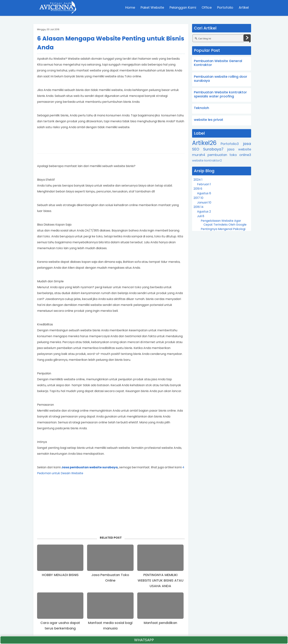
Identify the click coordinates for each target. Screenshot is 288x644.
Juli (201, 216)
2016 (199, 207)
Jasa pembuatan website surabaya (89, 467)
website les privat (209, 120)
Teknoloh (201, 108)
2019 (198, 189)
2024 (198, 180)
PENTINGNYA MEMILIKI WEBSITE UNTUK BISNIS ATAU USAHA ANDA (161, 580)
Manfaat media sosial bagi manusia (110, 625)
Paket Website (152, 8)
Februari (204, 184)
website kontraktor (207, 160)
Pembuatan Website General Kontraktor (218, 63)
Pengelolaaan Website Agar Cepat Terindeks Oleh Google (224, 223)
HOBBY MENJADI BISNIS (60, 575)
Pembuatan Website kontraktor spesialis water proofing (220, 94)
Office (206, 8)
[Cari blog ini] (218, 38)
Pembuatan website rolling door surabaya (221, 79)
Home (130, 8)
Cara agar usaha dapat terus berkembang (60, 625)
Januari (204, 202)
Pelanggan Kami (182, 8)
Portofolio (225, 8)
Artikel (243, 8)
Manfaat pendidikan (160, 623)
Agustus (204, 193)
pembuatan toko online (229, 155)
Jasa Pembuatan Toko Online (110, 578)
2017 (198, 198)
